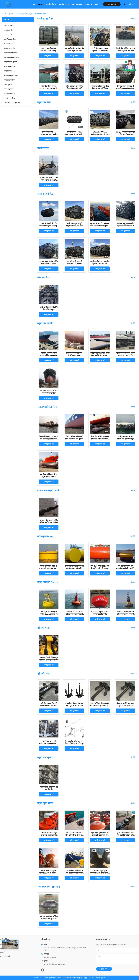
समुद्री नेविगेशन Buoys (11, 75)
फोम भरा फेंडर (9, 44)
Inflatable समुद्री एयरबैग (12, 57)
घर (34, 4)
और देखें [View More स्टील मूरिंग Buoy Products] (134, 536)
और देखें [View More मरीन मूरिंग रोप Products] (134, 628)
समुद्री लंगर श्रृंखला (10, 94)
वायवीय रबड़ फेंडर (10, 26)
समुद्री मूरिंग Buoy (10, 71)
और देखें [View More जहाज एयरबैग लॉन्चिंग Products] (134, 407)
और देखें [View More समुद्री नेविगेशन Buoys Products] (134, 582)
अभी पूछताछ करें (49, 56)
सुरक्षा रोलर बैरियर (10, 80)
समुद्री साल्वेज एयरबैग (11, 62)
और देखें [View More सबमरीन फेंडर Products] (134, 148)
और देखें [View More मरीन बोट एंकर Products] (134, 674)
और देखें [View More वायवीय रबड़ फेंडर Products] (134, 19)
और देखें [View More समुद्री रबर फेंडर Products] (134, 102)
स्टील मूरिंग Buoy (10, 66)
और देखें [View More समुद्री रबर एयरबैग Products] (134, 323)
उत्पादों (2, 952)
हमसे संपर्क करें (64, 4)
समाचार (88, 4)
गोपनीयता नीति (38, 978)
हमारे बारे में (51, 4)
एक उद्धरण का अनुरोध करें (77, 4)
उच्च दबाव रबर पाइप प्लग (12, 103)
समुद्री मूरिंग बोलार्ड (10, 98)
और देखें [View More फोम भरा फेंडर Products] (134, 277)
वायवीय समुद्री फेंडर (10, 39)
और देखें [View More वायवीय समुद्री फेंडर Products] (134, 194)
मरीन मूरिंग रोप (9, 85)
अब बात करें (112, 4)
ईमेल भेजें (104, 969)
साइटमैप (46, 978)
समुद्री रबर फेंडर (9, 30)
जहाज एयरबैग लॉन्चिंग (11, 53)
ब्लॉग (97, 4)
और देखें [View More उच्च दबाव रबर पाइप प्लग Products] (134, 887)
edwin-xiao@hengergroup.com (54, 964)
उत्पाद (41, 4)
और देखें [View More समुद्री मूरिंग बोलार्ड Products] (134, 803)
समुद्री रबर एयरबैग (10, 48)
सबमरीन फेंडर (8, 35)
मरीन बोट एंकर (9, 89)
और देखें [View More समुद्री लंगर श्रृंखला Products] (134, 757)
